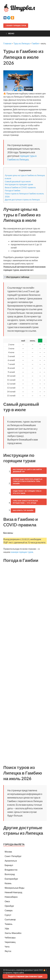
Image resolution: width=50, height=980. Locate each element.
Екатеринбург (11, 879)
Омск (7, 901)
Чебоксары (10, 938)
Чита (7, 947)
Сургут (8, 915)
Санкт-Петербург (13, 856)
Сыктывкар (10, 919)
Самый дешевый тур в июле (18, 181)
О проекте (8, 973)
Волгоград (10, 874)
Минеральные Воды (15, 888)
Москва (8, 852)
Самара (9, 910)
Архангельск (11, 861)
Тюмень (9, 924)
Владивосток (11, 870)
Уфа (7, 928)
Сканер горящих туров (16, 26)
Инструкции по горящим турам (19, 184)
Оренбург (9, 906)
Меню (11, 33)
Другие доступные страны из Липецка (22, 199)
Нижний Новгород (13, 892)
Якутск (8, 951)
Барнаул (9, 865)
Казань (8, 883)
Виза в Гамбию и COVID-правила (20, 187)
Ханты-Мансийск (13, 933)
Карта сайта (19, 973)
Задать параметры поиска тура (25, 976)
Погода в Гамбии (13, 190)
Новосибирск (11, 897)
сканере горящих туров (22, 552)
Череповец (10, 942)
